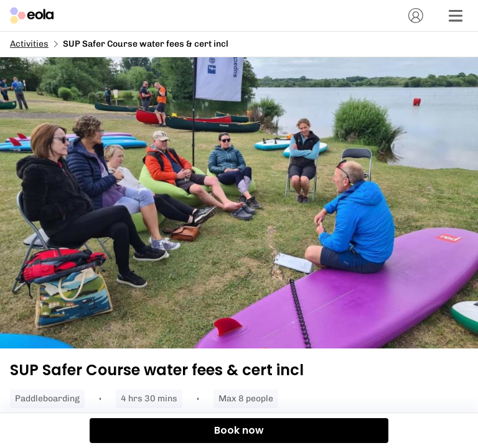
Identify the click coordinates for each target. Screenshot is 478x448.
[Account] (416, 16)
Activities (29, 44)
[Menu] (456, 16)
